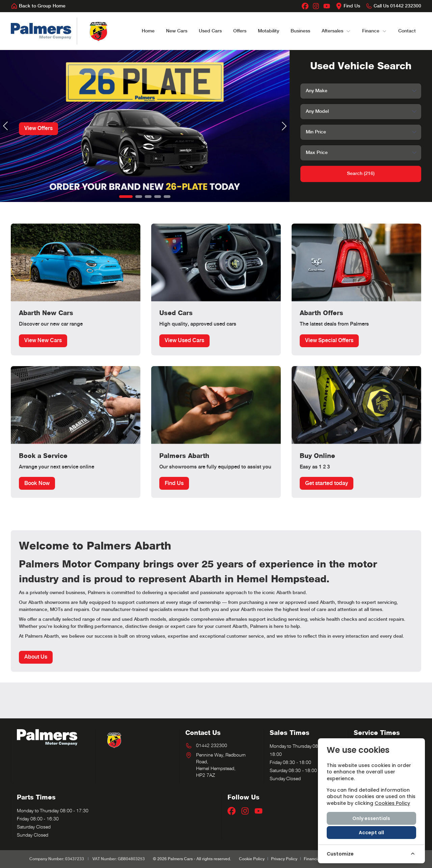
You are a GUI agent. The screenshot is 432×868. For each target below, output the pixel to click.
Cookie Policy (252, 859)
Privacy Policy (284, 859)
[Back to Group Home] (38, 6)
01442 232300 (212, 746)
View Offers (38, 129)
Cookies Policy (392, 803)
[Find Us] (348, 6)
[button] (126, 197)
